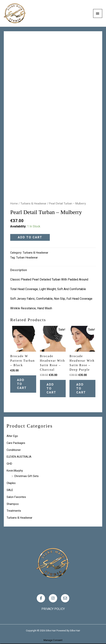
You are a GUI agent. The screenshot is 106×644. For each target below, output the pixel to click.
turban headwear (27, 258)
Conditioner (14, 450)
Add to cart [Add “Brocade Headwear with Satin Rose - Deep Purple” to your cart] (82, 389)
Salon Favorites (16, 497)
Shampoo (13, 504)
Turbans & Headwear (33, 203)
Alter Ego (12, 437)
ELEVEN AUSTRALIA (19, 457)
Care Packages (16, 444)
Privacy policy (53, 609)
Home (14, 203)
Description (19, 270)
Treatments (14, 511)
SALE (10, 491)
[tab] (19, 270)
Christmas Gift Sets (26, 477)
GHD (9, 464)
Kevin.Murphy (15, 471)
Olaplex (11, 484)
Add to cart (30, 237)
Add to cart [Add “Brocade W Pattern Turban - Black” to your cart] (23, 384)
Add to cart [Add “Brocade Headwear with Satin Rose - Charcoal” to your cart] (52, 389)
